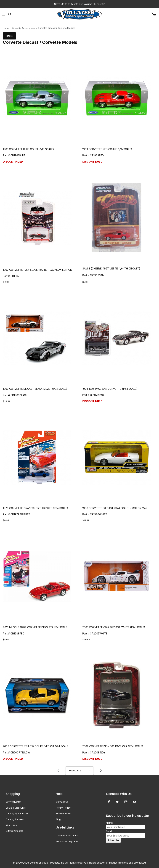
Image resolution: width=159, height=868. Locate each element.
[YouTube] (134, 802)
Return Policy (63, 808)
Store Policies (63, 813)
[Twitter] (117, 802)
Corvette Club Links (67, 835)
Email (109, 831)
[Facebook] (109, 802)
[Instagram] (126, 802)
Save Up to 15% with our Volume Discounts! (80, 4)
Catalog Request (15, 819)
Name (109, 823)
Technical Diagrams (67, 841)
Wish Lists (11, 825)
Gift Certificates (14, 831)
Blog (58, 819)
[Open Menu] (3, 14)
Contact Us (62, 802)
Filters (9, 36)
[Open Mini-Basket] (155, 14)
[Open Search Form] (10, 14)
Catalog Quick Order (17, 813)
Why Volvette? (14, 802)
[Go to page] (79, 771)
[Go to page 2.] (101, 771)
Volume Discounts (16, 808)
